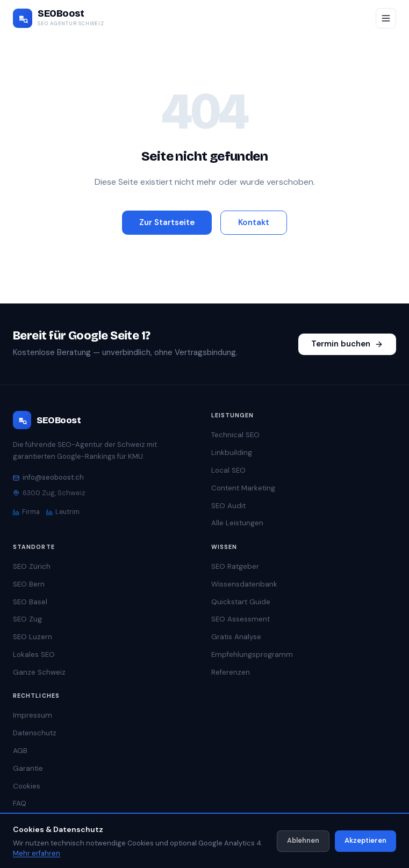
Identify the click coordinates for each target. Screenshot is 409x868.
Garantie (28, 768)
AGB (20, 751)
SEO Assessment (241, 619)
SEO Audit (228, 506)
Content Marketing (243, 488)
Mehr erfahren (37, 853)
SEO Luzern (33, 637)
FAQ (20, 803)
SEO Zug (27, 619)
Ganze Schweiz (39, 672)
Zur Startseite (167, 222)
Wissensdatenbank (244, 584)
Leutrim (63, 512)
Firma (26, 512)
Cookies (27, 786)
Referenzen (231, 672)
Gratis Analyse (236, 637)
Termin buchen (347, 344)
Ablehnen (303, 840)
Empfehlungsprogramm (252, 654)
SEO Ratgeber (235, 566)
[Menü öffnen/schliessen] (386, 18)
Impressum (33, 715)
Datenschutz (35, 733)
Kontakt (254, 222)
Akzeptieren (365, 840)
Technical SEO (235, 435)
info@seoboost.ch (48, 477)
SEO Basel (30, 602)
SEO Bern (29, 584)
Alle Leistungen (237, 523)
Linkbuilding (232, 453)
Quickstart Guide (241, 602)
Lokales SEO (34, 654)
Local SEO (228, 470)
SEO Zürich (32, 566)
